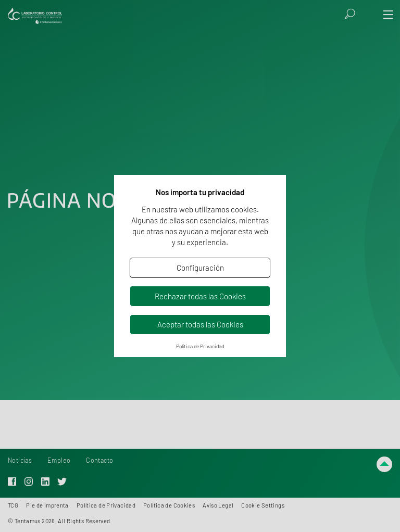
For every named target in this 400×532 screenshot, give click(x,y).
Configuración (200, 268)
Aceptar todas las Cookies (200, 324)
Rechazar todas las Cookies (200, 296)
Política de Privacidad (200, 346)
